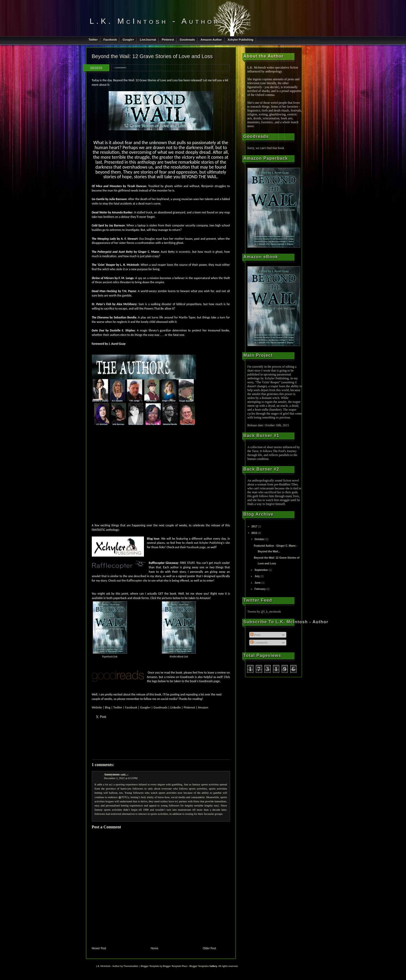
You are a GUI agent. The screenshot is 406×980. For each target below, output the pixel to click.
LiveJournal (148, 40)
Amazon (203, 707)
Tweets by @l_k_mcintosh (264, 612)
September (262, 570)
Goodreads (187, 40)
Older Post (210, 948)
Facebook (110, 40)
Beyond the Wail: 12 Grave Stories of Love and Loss (152, 56)
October (260, 539)
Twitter (93, 40)
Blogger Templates (199, 966)
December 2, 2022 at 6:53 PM (121, 778)
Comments (259, 643)
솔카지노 (124, 797)
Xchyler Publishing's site (215, 543)
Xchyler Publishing (241, 40)
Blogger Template (150, 966)
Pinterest (168, 40)
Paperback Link (110, 657)
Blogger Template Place (175, 966)
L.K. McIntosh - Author (155, 21)
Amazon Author (211, 40)
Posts (256, 635)
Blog (108, 707)
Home (154, 948)
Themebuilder (131, 966)
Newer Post (99, 948)
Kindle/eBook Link (179, 657)
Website (97, 707)
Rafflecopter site (137, 581)
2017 (255, 526)
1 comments (120, 67)
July (257, 576)
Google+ (128, 40)
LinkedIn (176, 707)
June (258, 583)
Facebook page (196, 547)
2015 (255, 533)
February (260, 589)
